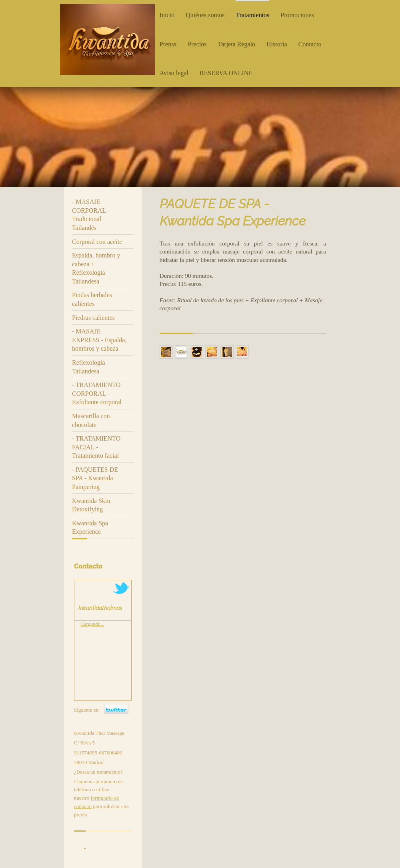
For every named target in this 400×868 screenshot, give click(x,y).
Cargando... (92, 624)
